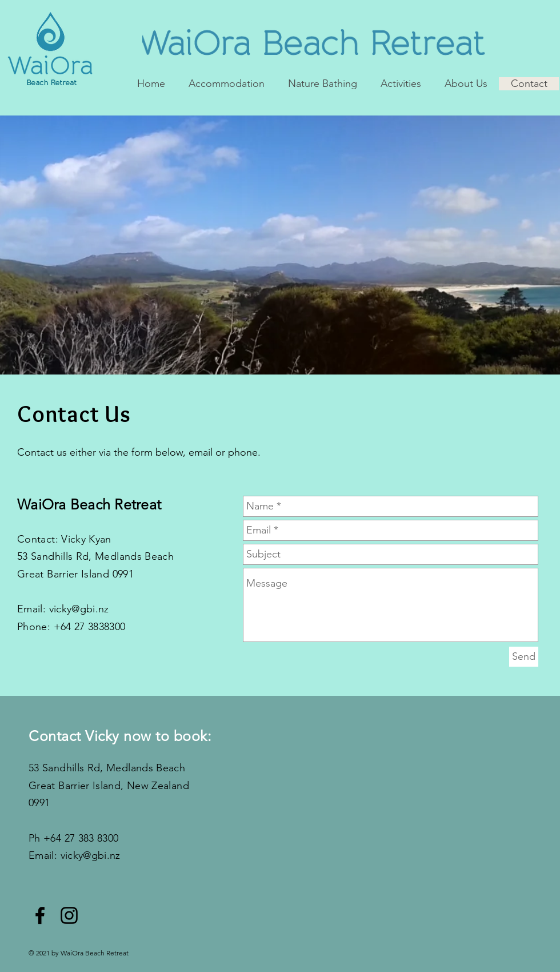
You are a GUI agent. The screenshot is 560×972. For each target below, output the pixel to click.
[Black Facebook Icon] (40, 915)
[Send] (524, 657)
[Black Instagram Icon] (69, 915)
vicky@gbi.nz (79, 609)
